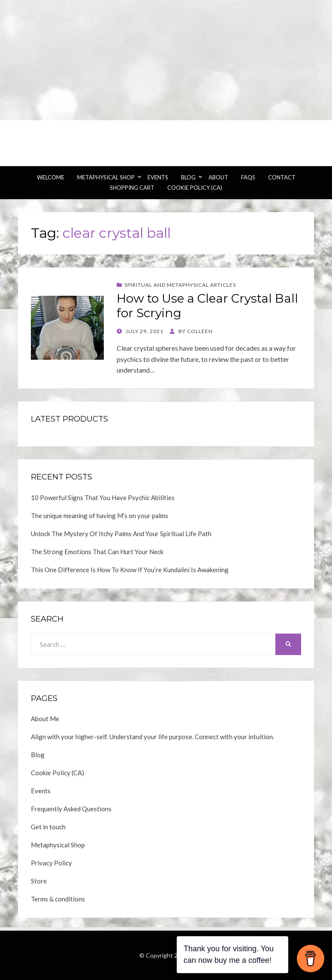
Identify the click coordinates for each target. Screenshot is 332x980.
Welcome (51, 177)
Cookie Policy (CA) (195, 188)
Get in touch (48, 827)
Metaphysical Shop (106, 177)
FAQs (248, 177)
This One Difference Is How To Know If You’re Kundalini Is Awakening (130, 570)
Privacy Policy (51, 863)
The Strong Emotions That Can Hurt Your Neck (97, 552)
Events (158, 177)
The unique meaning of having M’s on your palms (100, 516)
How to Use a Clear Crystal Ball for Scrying (207, 306)
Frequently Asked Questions (71, 809)
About (218, 177)
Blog (188, 177)
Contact (282, 177)
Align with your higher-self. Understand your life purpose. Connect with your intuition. (152, 737)
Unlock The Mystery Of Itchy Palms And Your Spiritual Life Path (121, 534)
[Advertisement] (166, 60)
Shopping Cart (132, 188)
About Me (45, 719)
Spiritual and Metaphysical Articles (180, 285)
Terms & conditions (58, 899)
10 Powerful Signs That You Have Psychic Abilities (103, 498)
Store (39, 881)
